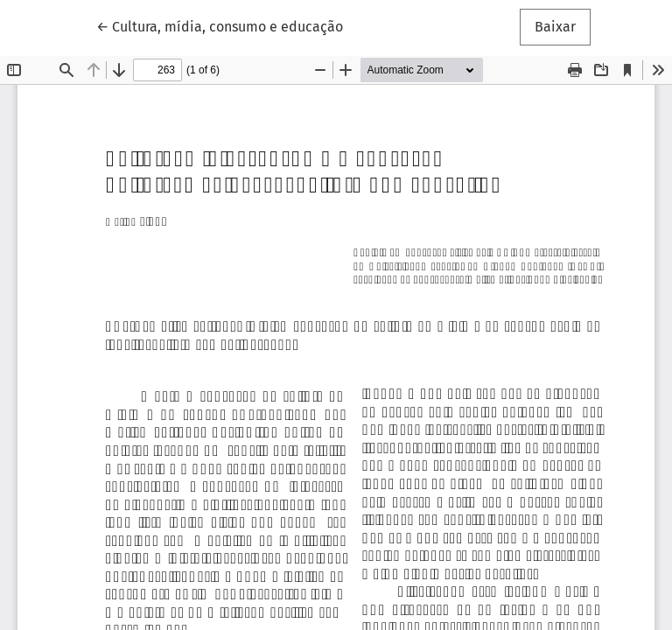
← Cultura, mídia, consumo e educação (220, 25)
